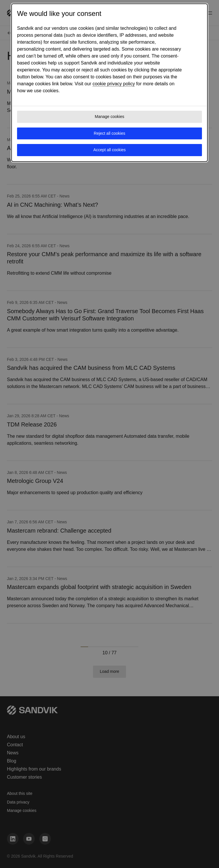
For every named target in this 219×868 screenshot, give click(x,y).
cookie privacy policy (114, 84)
